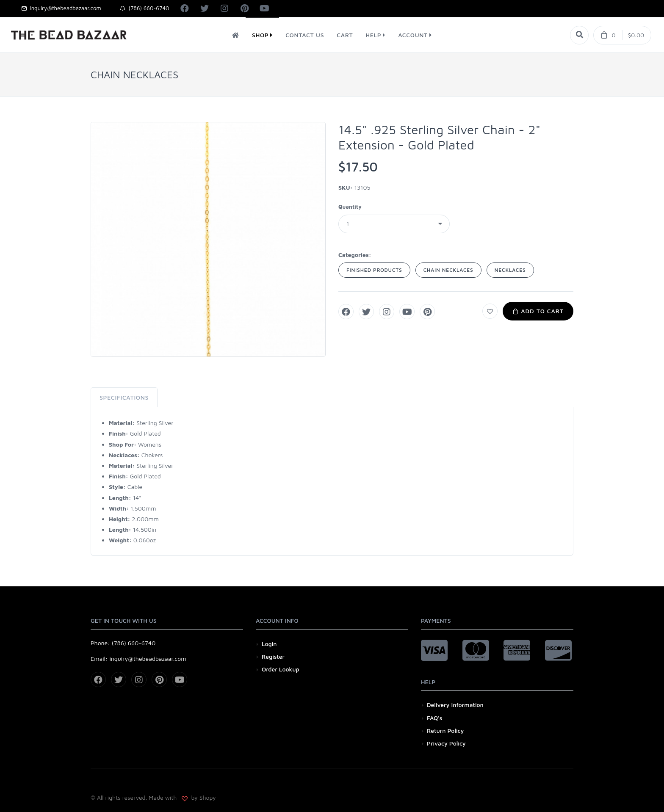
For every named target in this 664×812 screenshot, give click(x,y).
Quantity (350, 207)
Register (273, 656)
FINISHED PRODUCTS (374, 270)
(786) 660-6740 (145, 8)
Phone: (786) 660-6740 (123, 643)
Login (269, 644)
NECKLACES (510, 270)
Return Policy (445, 731)
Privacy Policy (446, 743)
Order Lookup (281, 669)
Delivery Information (455, 705)
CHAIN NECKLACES (448, 270)
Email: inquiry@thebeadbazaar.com (138, 659)
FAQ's (434, 718)
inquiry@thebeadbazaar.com (61, 8)
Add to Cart (538, 311)
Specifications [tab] (124, 397)
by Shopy (203, 797)
